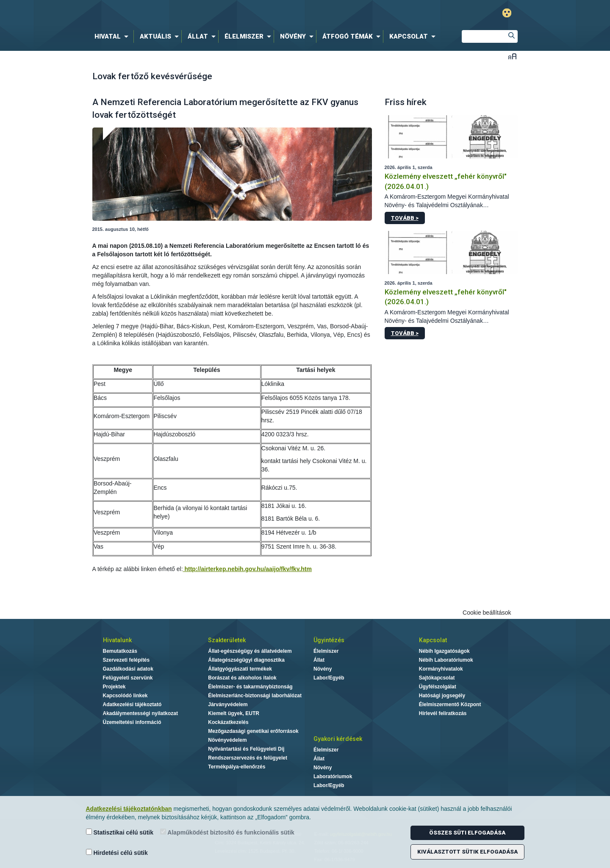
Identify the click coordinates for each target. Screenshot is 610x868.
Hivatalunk (117, 640)
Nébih (215, 13)
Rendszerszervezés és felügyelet (248, 758)
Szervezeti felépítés (126, 660)
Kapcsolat (433, 640)
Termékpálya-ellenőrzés (237, 767)
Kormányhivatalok (441, 669)
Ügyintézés (329, 640)
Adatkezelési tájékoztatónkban (129, 809)
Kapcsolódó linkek (125, 696)
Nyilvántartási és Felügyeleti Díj (246, 749)
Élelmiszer (326, 651)
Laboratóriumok (333, 776)
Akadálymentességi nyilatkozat (140, 713)
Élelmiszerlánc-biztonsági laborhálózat (255, 696)
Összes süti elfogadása (467, 833)
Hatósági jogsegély (442, 696)
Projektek (114, 687)
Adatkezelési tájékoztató (132, 704)
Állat (319, 660)
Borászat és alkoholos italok (242, 678)
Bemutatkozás (120, 651)
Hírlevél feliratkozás (443, 713)
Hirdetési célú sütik (117, 853)
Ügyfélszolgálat (438, 687)
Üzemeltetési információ (132, 722)
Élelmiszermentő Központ (450, 704)
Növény (323, 669)
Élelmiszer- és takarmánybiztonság (250, 687)
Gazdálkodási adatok (128, 669)
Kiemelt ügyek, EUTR (234, 713)
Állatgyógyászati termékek (240, 669)
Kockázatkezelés (228, 722)
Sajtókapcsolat (437, 678)
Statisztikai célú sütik (120, 832)
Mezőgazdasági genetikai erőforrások (253, 731)
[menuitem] (113, 36)
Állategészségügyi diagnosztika (246, 660)
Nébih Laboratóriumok (446, 660)
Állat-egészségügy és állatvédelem (250, 651)
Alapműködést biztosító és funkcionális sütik (227, 832)
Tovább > (405, 218)
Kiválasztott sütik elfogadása (467, 852)
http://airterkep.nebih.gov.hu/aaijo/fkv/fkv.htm (247, 569)
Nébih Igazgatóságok (444, 651)
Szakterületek (227, 640)
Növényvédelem (227, 740)
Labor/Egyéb (329, 678)
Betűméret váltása (512, 56)
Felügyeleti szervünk (128, 678)
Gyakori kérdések (338, 739)
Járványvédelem (228, 704)
